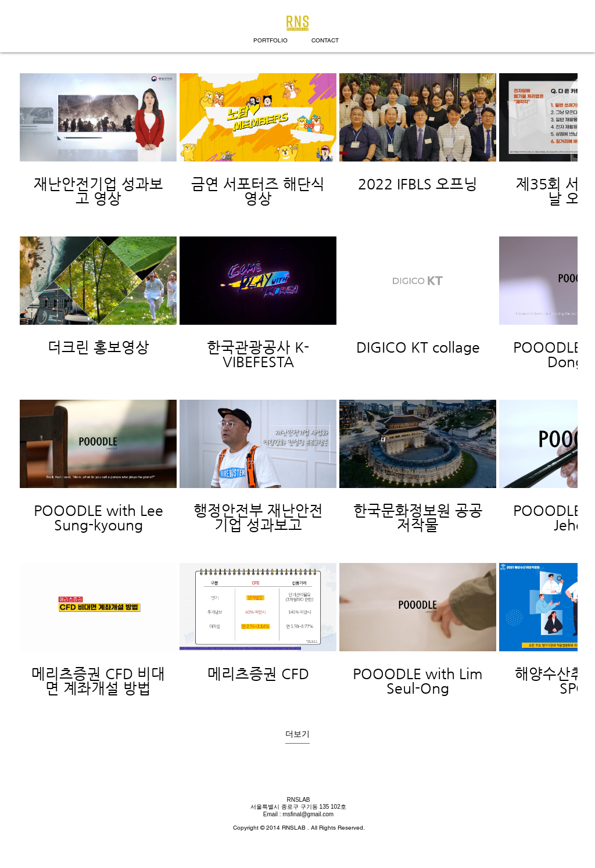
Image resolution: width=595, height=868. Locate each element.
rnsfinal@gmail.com (308, 814)
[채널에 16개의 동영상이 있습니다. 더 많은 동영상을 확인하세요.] (297, 385)
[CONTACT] (325, 41)
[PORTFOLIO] (270, 41)
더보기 (297, 734)
